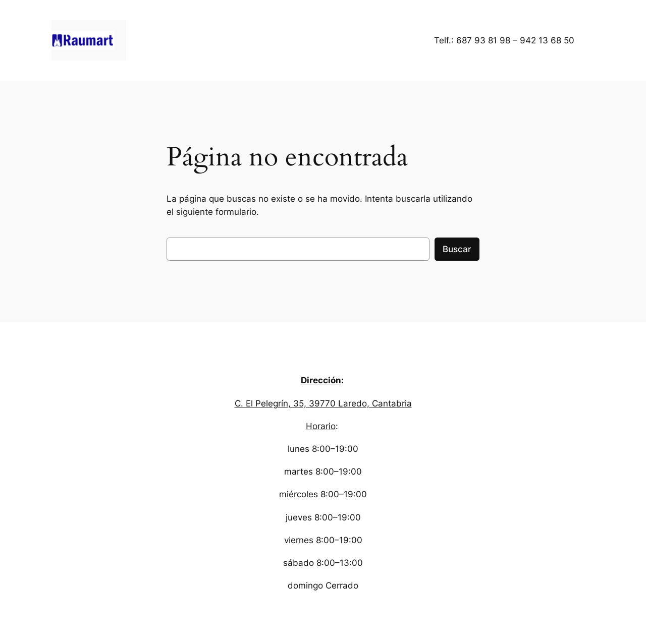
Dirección (321, 380)
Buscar (457, 249)
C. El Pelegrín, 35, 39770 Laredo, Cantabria (323, 403)
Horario (321, 426)
